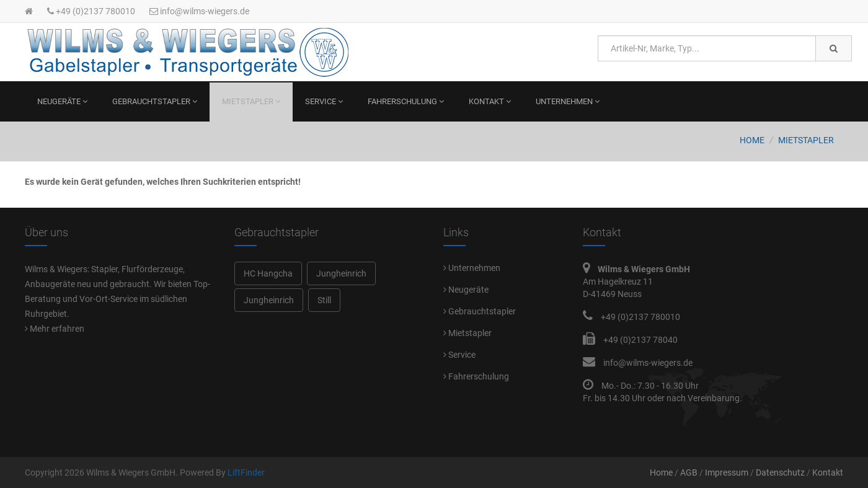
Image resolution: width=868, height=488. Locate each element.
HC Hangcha (268, 273)
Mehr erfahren (55, 329)
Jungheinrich (341, 273)
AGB (689, 472)
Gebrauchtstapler (155, 101)
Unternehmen (568, 101)
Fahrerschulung (406, 101)
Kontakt (490, 101)
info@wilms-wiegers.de (199, 11)
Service (324, 101)
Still (324, 300)
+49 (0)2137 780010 (91, 11)
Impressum (727, 472)
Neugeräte (62, 101)
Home (752, 140)
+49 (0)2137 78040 (640, 340)
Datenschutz (780, 472)
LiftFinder (246, 472)
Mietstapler (251, 101)
